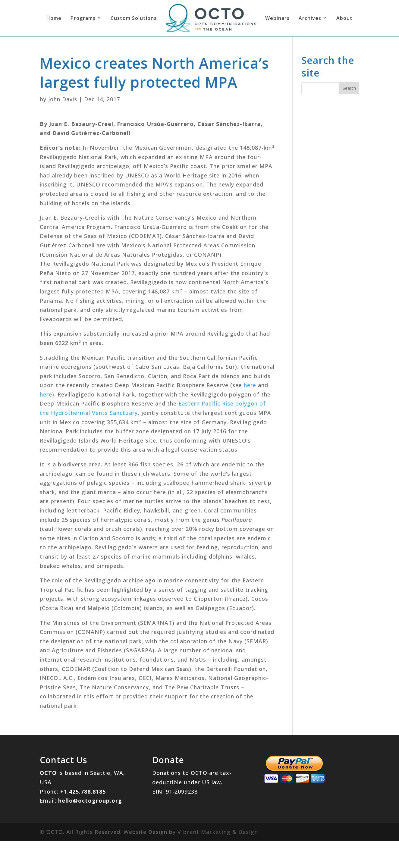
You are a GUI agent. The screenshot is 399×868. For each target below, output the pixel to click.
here (250, 385)
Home (54, 18)
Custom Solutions (134, 18)
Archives (310, 18)
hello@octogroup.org (90, 801)
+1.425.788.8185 (83, 791)
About (344, 18)
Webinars (277, 18)
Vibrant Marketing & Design (218, 832)
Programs (83, 18)
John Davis (63, 99)
